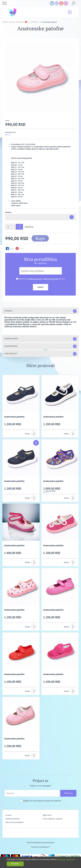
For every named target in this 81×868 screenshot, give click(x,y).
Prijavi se (68, 793)
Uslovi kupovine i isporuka (53, 819)
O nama (8, 815)
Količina (29, 227)
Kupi (40, 238)
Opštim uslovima (35, 279)
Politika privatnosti (13, 819)
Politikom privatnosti (50, 279)
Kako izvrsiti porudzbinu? (15, 822)
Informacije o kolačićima (66, 859)
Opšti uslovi (47, 815)
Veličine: (8, 212)
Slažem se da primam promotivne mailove (42, 801)
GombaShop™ (45, 847)
